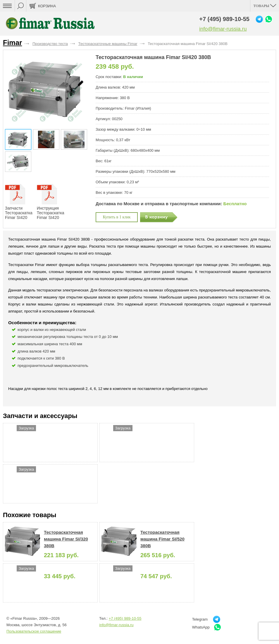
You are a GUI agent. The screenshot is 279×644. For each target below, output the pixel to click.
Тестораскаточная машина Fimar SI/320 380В (66, 539)
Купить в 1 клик (117, 217)
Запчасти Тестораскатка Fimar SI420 (19, 202)
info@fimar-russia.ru (223, 29)
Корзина (47, 6)
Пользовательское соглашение (34, 631)
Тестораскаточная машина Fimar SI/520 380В (162, 539)
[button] (84, 90)
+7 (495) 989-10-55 (224, 19)
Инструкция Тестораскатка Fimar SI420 (51, 202)
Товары (265, 6)
